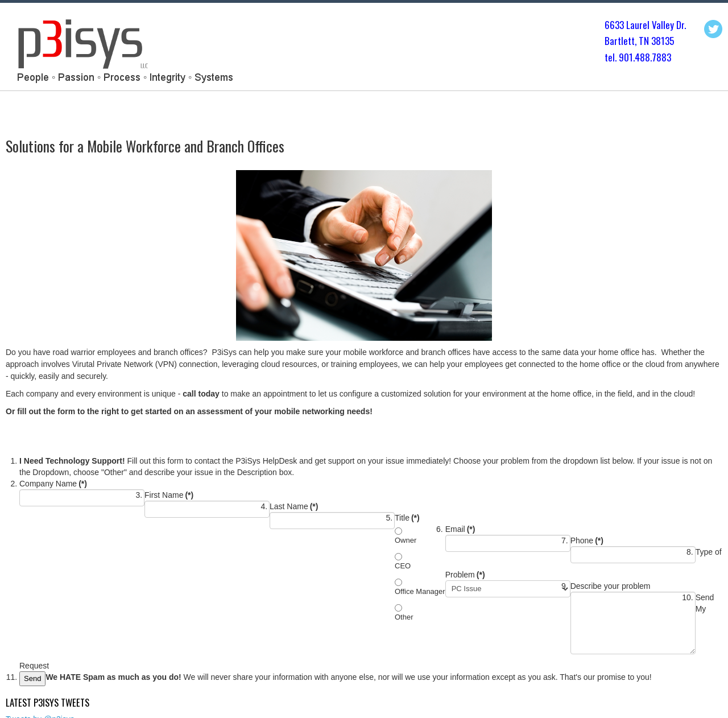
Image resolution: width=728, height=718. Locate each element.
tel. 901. (620, 57)
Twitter (713, 29)
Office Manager (420, 591)
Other (404, 617)
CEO (403, 566)
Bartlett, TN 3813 (637, 41)
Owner (406, 540)
